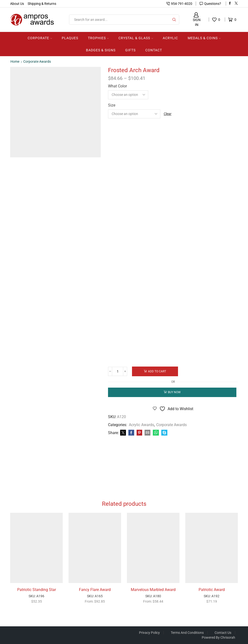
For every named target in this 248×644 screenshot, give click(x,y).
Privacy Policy (149, 633)
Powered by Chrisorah (218, 637)
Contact (154, 50)
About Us (17, 4)
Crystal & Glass (136, 38)
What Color (117, 86)
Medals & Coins (204, 38)
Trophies (98, 38)
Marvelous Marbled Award (153, 590)
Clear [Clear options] (168, 114)
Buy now (174, 392)
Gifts (130, 50)
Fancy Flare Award (95, 590)
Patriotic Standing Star (37, 590)
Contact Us (223, 633)
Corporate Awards (37, 61)
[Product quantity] (118, 371)
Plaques (70, 38)
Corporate (40, 38)
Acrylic (170, 38)
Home (15, 61)
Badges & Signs (101, 50)
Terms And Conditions (187, 633)
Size (112, 105)
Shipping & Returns (42, 4)
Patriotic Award (212, 590)
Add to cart (158, 371)
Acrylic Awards (141, 425)
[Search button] (174, 20)
